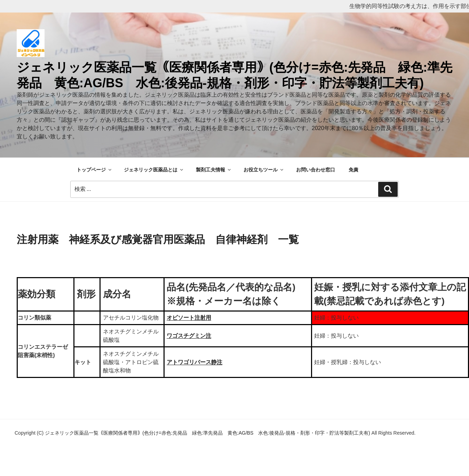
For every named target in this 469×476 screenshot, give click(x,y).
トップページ (94, 170)
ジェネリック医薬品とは (154, 170)
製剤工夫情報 (214, 170)
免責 (353, 170)
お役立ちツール (264, 170)
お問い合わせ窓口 (316, 170)
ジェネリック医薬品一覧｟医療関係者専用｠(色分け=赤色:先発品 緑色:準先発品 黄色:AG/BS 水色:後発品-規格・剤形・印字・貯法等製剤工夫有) (208, 433)
